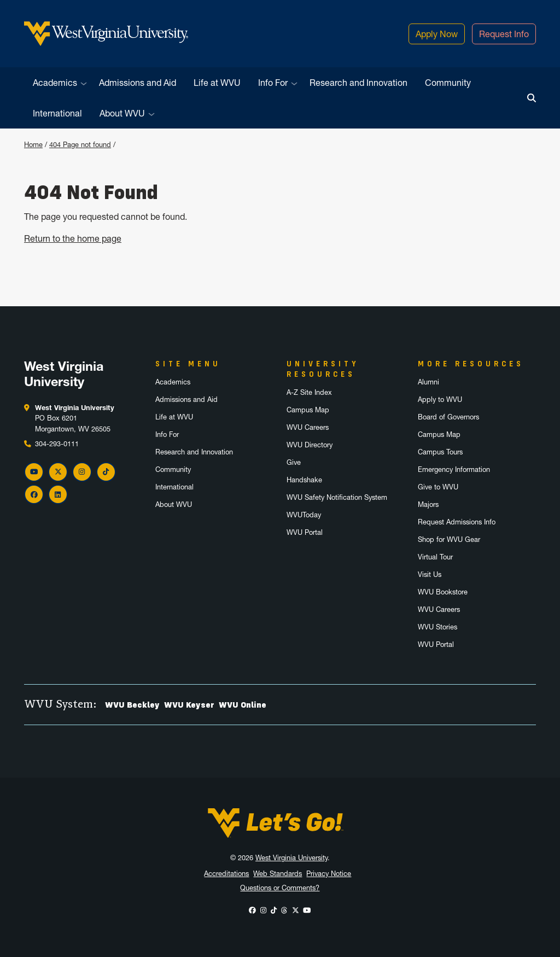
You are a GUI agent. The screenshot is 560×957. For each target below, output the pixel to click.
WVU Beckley (132, 705)
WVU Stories (437, 627)
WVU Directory (310, 445)
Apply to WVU (440, 399)
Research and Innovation (358, 83)
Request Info (504, 34)
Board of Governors (448, 417)
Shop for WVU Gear (449, 539)
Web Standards (278, 874)
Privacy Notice (329, 874)
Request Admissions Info (457, 522)
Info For (273, 83)
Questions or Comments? (280, 888)
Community (448, 83)
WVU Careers (308, 427)
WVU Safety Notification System (337, 497)
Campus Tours (440, 452)
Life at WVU (217, 83)
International (57, 113)
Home (33, 145)
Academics (55, 83)
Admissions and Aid (138, 83)
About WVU (122, 113)
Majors (428, 504)
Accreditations (226, 874)
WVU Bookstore (443, 592)
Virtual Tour (435, 557)
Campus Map (308, 410)
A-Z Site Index (309, 392)
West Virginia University (291, 858)
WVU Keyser (189, 705)
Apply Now (437, 34)
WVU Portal (305, 532)
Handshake (304, 480)
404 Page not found (80, 145)
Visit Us (430, 574)
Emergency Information (454, 469)
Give (294, 462)
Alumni (428, 382)
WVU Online (243, 705)
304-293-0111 (57, 444)
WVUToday (304, 515)
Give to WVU (438, 487)
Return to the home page (73, 238)
